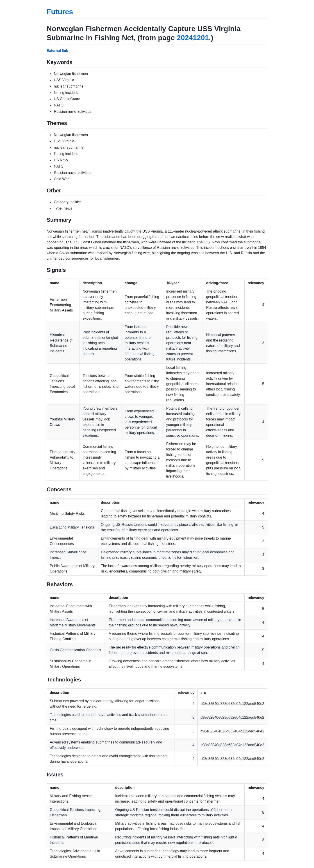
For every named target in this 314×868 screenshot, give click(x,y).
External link (57, 51)
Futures (60, 12)
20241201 (193, 38)
